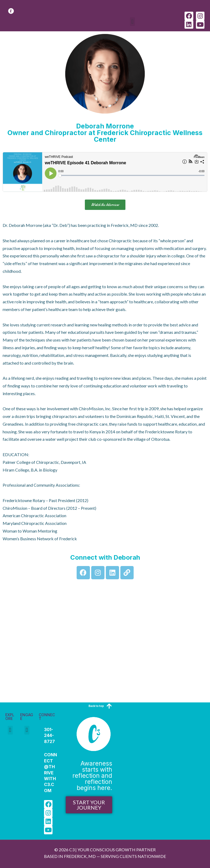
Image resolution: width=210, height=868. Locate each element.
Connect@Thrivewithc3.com (51, 772)
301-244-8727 (49, 735)
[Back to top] (109, 706)
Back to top (96, 706)
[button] (132, 22)
